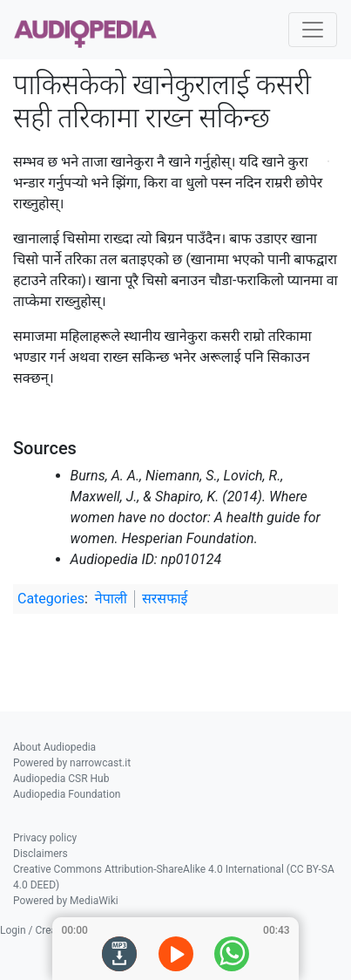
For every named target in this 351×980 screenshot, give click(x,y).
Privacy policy (45, 838)
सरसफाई (165, 599)
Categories (51, 599)
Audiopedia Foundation (67, 794)
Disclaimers (40, 854)
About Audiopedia (54, 747)
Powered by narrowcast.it (72, 763)
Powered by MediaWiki (66, 901)
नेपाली (111, 599)
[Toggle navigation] (313, 30)
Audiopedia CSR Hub (61, 779)
